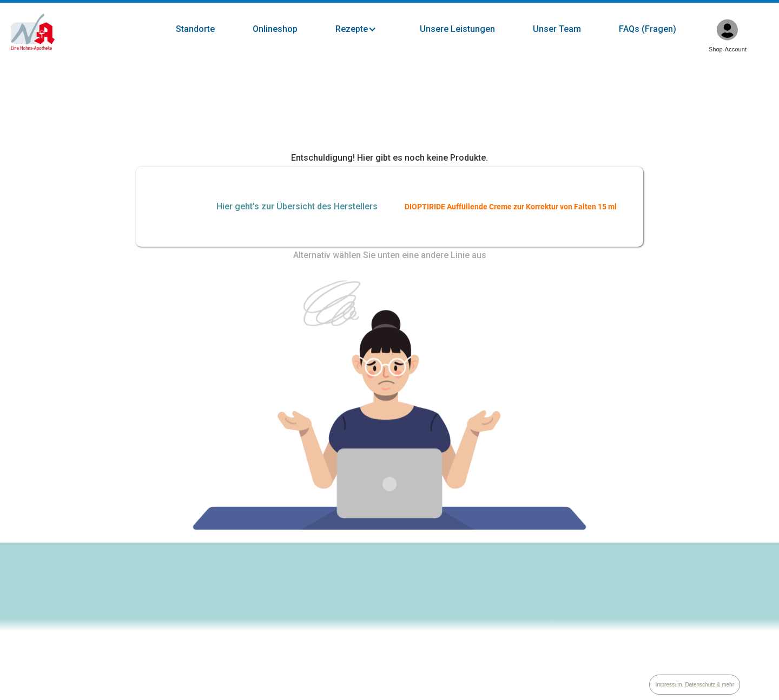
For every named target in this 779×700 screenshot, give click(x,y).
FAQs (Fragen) (648, 29)
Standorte (195, 29)
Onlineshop (275, 29)
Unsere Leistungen (457, 29)
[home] (33, 32)
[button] (367, 29)
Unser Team (557, 29)
